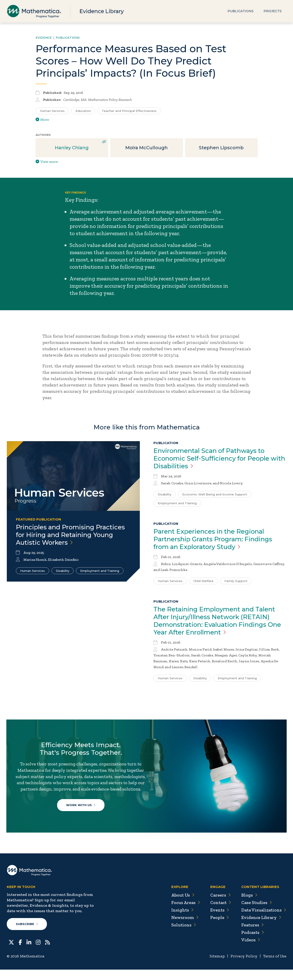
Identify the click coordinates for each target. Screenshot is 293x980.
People (218, 928)
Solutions (182, 935)
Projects (273, 11)
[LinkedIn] (29, 952)
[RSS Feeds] (47, 952)
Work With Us (81, 813)
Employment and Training (100, 571)
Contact (220, 913)
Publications (241, 11)
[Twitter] (11, 952)
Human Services (33, 571)
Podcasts (252, 943)
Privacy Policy (243, 967)
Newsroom (183, 928)
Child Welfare (203, 581)
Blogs (249, 906)
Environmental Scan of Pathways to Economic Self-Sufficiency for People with (213, 458)
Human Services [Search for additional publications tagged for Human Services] (52, 111)
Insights (181, 921)
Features (252, 935)
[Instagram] (38, 952)
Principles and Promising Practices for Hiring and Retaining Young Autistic (72, 535)
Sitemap (216, 967)
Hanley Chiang (72, 148)
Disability (63, 571)
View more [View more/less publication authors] (47, 162)
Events (218, 921)
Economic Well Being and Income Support (215, 494)
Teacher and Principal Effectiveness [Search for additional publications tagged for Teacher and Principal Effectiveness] (129, 111)
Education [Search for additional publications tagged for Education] (83, 111)
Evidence (44, 38)
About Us (181, 906)
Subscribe (27, 935)
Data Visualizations (263, 921)
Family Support (236, 581)
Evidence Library (102, 11)
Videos (250, 950)
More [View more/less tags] (42, 120)
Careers (219, 906)
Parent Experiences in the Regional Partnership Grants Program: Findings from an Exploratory (215, 539)
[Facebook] (20, 952)
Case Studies (256, 913)
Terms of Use (274, 967)
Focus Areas (184, 913)
